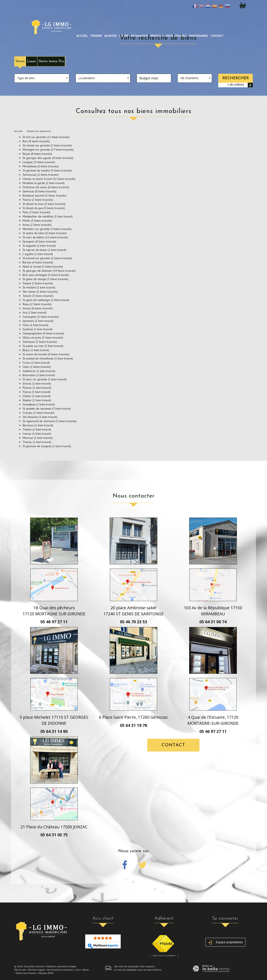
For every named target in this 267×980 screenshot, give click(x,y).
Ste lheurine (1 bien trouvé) (40, 417)
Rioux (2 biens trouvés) (37, 304)
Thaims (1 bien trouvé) (37, 429)
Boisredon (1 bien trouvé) (39, 375)
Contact (217, 36)
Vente (20, 61)
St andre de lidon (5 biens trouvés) (45, 233)
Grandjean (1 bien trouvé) (39, 404)
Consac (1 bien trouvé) (37, 434)
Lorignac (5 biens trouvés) (39, 162)
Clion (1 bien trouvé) (35, 325)
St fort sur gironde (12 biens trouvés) (46, 137)
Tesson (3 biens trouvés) (38, 296)
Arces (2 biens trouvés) (37, 225)
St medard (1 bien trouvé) (39, 287)
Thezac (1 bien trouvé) (37, 442)
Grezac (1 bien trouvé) (37, 383)
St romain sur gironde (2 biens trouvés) (47, 145)
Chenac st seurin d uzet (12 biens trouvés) (49, 179)
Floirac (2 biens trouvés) (38, 200)
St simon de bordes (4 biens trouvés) (46, 354)
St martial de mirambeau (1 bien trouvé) (48, 358)
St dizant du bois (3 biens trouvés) (44, 204)
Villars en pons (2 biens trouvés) (43, 338)
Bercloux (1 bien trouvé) (38, 425)
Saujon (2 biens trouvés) (38, 283)
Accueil (82, 36)
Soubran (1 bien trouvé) (38, 329)
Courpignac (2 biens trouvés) (41, 317)
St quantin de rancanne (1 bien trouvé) (47, 409)
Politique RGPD (46, 973)
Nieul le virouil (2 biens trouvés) (43, 267)
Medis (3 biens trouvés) (37, 221)
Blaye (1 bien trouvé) (36, 350)
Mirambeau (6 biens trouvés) (41, 166)
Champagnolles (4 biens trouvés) (43, 333)
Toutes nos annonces (26, 973)
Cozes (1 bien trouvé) (36, 363)
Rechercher (236, 78)
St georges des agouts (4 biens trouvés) (48, 158)
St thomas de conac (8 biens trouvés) (46, 187)
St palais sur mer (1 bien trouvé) (43, 346)
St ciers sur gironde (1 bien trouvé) (45, 379)
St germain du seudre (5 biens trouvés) (47, 170)
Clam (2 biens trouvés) (37, 367)
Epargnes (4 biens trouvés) (39, 241)
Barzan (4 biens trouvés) (38, 262)
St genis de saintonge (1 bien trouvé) (46, 300)
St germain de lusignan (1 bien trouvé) (47, 446)
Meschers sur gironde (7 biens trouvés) (47, 229)
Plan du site (20, 970)
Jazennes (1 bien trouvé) (38, 321)
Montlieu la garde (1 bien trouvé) (44, 183)
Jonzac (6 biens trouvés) (38, 308)
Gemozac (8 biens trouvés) (39, 191)
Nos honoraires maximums (60, 970)
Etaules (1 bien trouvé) (37, 400)
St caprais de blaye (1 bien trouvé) (44, 250)
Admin (86, 970)
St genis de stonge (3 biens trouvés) (45, 279)
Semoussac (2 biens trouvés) (41, 175)
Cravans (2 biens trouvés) (39, 413)
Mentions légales (37, 970)
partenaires (199, 36)
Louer (32, 61)
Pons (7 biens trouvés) (36, 212)
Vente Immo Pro (51, 61)
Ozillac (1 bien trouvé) (37, 396)
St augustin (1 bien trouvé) (39, 246)
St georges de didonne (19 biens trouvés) (49, 271)
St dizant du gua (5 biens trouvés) (44, 208)
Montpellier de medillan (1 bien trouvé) (48, 216)
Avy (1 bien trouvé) (35, 312)
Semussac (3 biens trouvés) (40, 342)
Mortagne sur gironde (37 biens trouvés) (48, 150)
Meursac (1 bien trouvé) (38, 438)
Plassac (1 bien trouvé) (37, 388)
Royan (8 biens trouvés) (37, 154)
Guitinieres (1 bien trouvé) (39, 371)
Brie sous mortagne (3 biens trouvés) (46, 275)
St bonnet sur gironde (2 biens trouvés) (47, 258)
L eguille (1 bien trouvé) (38, 254)
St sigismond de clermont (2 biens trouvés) (50, 421)
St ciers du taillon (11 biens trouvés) (45, 237)
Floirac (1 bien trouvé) (37, 392)
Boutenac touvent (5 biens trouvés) (44, 195)
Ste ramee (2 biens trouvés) (40, 292)
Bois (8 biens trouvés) (36, 141)
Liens (78, 970)
